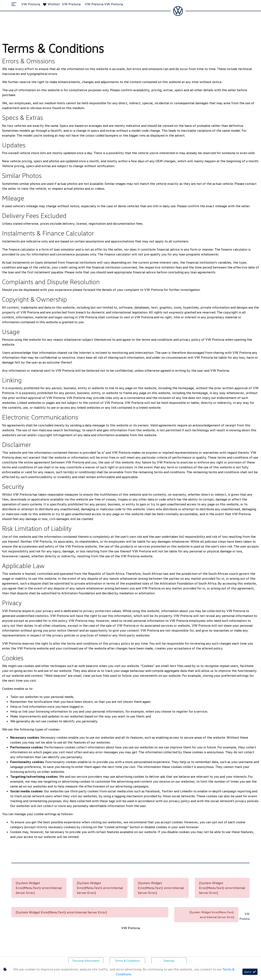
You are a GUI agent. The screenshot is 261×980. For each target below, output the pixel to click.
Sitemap (169, 961)
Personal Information (86, 961)
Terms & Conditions (127, 961)
